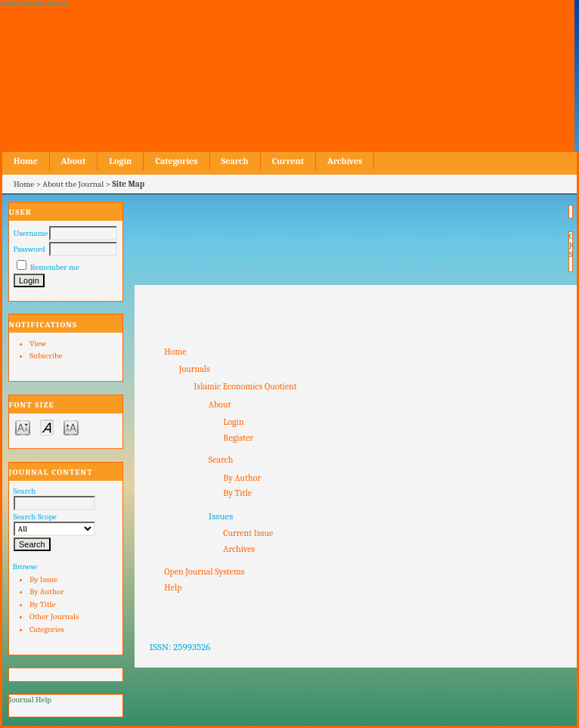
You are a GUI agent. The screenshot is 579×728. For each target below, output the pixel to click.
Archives (345, 161)
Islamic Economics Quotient (245, 386)
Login (120, 161)
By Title (43, 604)
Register (238, 438)
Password (29, 249)
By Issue (43, 579)
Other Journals (54, 616)
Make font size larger (71, 427)
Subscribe (46, 356)
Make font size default (47, 427)
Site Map (129, 184)
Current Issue (248, 533)
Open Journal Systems (204, 572)
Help (173, 587)
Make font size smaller (23, 427)
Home (26, 161)
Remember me (55, 267)
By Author (47, 592)
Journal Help (30, 700)
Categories (47, 629)
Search (235, 161)
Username (31, 233)
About (74, 161)
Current (288, 161)
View (38, 344)
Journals (195, 369)
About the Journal (73, 184)
